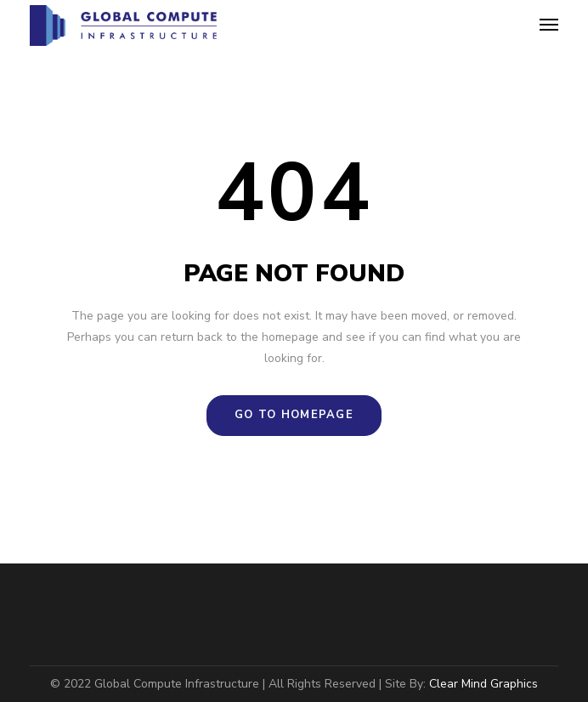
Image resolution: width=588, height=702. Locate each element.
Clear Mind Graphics (483, 684)
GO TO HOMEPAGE (294, 415)
